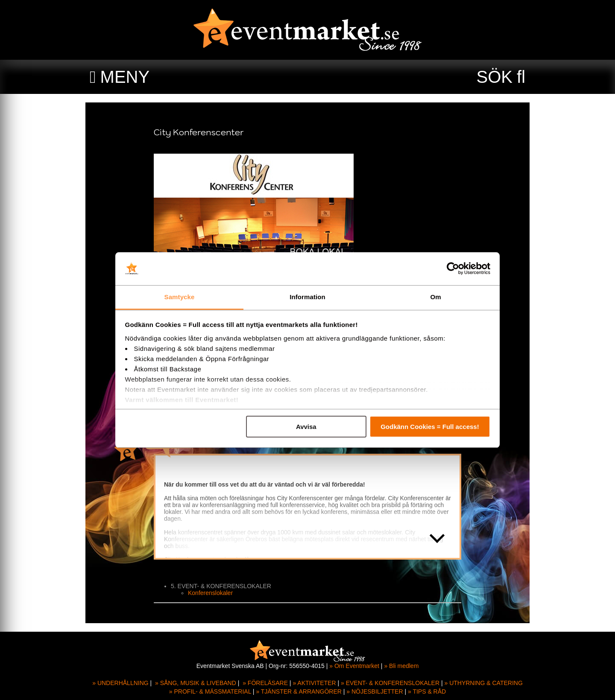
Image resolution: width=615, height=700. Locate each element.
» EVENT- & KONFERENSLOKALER (390, 683)
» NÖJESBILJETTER (375, 691)
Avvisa (306, 427)
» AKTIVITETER (314, 683)
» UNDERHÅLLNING (120, 683)
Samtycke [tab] (180, 297)
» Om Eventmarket (354, 666)
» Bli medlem (401, 666)
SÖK (495, 77)
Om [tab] (435, 297)
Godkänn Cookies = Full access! (430, 427)
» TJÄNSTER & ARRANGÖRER (299, 691)
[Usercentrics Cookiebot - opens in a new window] (453, 269)
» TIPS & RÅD (427, 691)
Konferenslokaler (210, 593)
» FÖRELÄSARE (265, 683)
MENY (125, 77)
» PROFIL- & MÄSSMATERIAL (210, 691)
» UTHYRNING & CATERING (483, 683)
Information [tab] (307, 297)
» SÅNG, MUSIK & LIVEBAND (196, 683)
